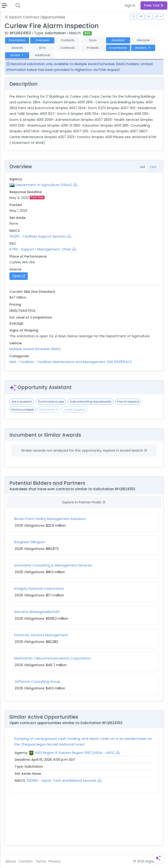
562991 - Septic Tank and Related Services (62, 781)
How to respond (128, 402)
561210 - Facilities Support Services (38, 236)
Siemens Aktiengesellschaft (37, 612)
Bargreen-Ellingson (30, 542)
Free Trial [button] (154, 5)
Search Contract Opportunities (35, 17)
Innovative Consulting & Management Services (53, 565)
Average (16, 323)
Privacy (55, 861)
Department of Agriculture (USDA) (44, 185)
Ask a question (22, 402)
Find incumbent (22, 410)
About (11, 861)
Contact (26, 861)
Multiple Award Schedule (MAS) (35, 349)
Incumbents (118, 48)
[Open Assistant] (158, 858)
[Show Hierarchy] (75, 185)
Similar (17, 55)
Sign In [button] (130, 5)
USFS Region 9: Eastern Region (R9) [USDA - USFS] (75, 753)
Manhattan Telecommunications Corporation (52, 658)
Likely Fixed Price (22, 310)
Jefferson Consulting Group (37, 682)
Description (17, 40)
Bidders (143, 48)
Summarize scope (51, 402)
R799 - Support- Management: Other (40, 249)
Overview (42, 40)
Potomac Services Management (41, 635)
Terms (41, 861)
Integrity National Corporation (39, 589)
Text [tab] (153, 167)
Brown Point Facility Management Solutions (50, 519)
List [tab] (143, 167)
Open (19, 276)
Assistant (118, 40)
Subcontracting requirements (91, 402)
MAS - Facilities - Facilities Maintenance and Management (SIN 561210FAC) (71, 362)
